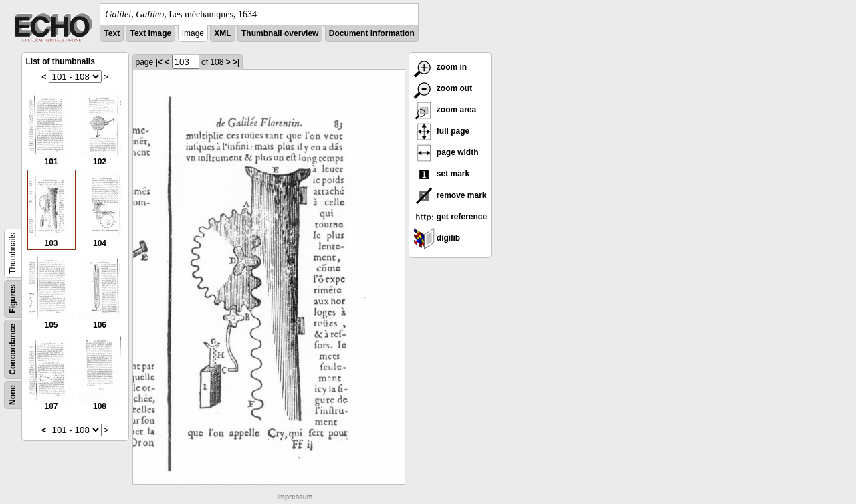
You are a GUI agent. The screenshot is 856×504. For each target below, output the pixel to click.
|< (159, 62)
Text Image (150, 33)
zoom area (445, 110)
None (13, 395)
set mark (442, 174)
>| (236, 62)
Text (112, 33)
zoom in (440, 67)
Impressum (295, 497)
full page (442, 131)
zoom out (443, 88)
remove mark (450, 195)
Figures (13, 298)
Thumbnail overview (280, 33)
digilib (437, 238)
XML (222, 33)
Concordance (13, 349)
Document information (372, 33)
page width (446, 152)
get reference (450, 217)
